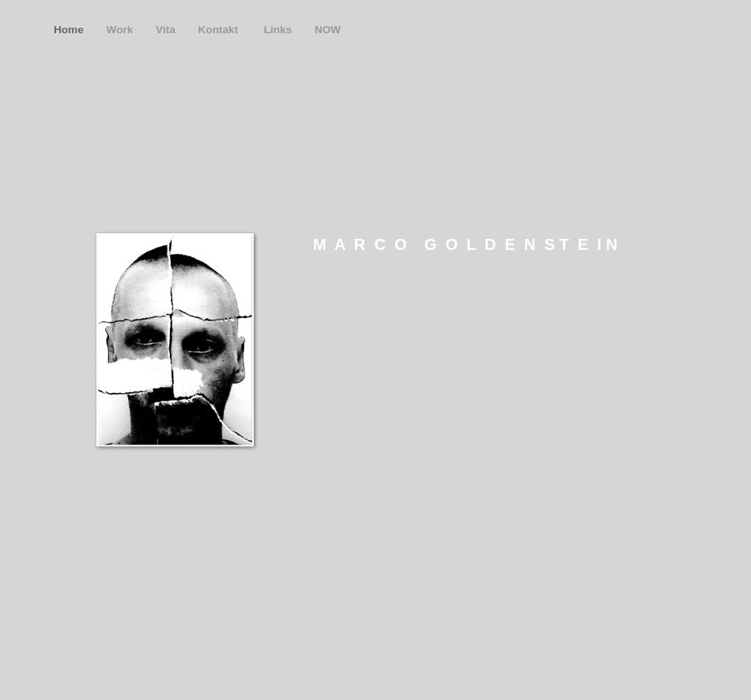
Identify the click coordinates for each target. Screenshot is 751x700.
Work (122, 30)
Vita (167, 30)
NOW (328, 30)
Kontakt (221, 30)
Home (70, 30)
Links (279, 30)
